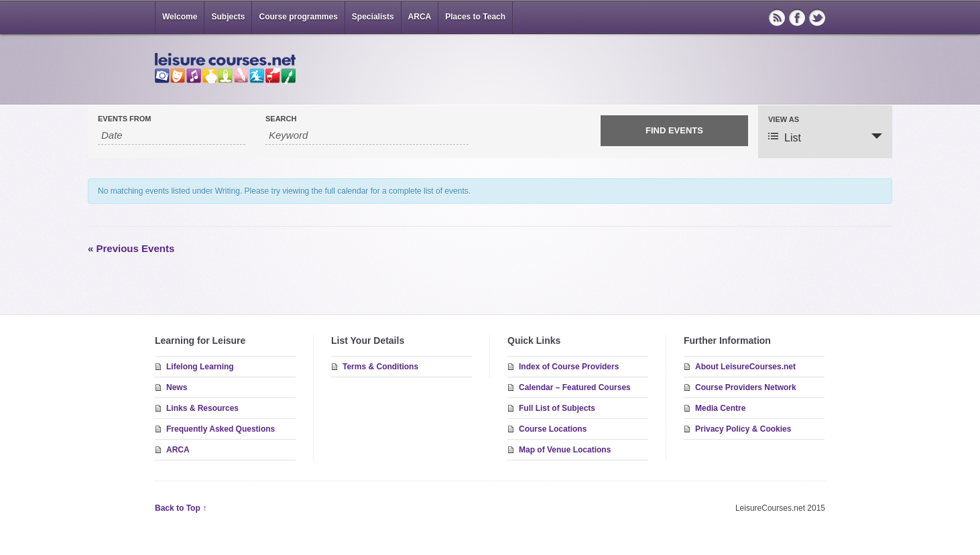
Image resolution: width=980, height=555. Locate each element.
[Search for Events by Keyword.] (367, 135)
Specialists (373, 17)
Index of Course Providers (569, 367)
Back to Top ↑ (181, 508)
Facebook (797, 17)
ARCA (420, 17)
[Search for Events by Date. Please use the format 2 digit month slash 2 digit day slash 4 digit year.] (172, 135)
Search (281, 119)
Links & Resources (202, 408)
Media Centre (720, 408)
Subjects (228, 17)
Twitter (817, 17)
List (785, 137)
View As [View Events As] (784, 120)
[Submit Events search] (674, 131)
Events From (124, 119)
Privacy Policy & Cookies (743, 429)
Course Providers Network (746, 387)
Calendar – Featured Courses (575, 387)
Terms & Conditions (380, 367)
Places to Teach (475, 17)
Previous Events (131, 248)
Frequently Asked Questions (221, 429)
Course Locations (553, 429)
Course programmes (298, 17)
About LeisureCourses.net (745, 367)
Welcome (180, 17)
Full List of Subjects (557, 408)
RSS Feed (777, 17)
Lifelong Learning (200, 367)
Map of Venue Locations (565, 450)
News (177, 387)
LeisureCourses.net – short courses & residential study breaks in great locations (225, 68)
